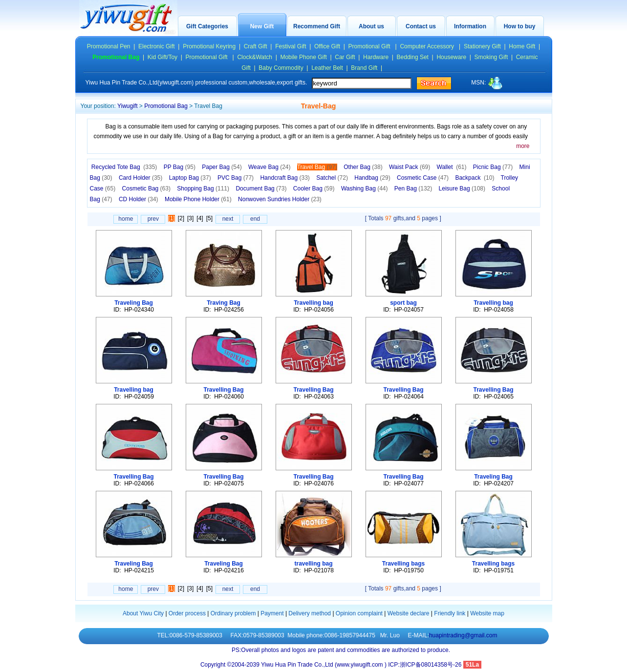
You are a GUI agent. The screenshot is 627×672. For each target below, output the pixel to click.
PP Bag (180, 167)
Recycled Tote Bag (124, 167)
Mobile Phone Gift (303, 57)
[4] (200, 218)
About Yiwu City (143, 613)
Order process (187, 613)
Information (470, 26)
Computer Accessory (428, 46)
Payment (272, 613)
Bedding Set (413, 57)
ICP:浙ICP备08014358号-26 (425, 665)
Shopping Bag (203, 189)
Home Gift (522, 46)
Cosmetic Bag (146, 189)
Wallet (452, 167)
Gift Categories (207, 26)
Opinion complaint (359, 613)
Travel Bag (317, 167)
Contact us (421, 26)
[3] (190, 218)
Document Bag (261, 189)
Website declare (409, 613)
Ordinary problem (233, 613)
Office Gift (327, 46)
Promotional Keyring (209, 46)
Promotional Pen (109, 46)
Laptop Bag (190, 178)
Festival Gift (291, 46)
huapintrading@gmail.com (463, 635)
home (126, 219)
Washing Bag (365, 189)
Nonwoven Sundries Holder (280, 199)
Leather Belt (327, 68)
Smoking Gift (491, 57)
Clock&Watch (255, 57)
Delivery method (310, 613)
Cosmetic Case (423, 178)
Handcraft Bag (285, 178)
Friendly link (450, 613)
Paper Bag (222, 167)
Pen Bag (413, 189)
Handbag (372, 178)
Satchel (332, 178)
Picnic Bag (493, 167)
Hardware (376, 57)
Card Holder (141, 178)
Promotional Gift (370, 46)
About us (371, 26)
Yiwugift (128, 106)
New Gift (262, 26)
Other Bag (363, 167)
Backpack (475, 178)
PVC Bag (236, 178)
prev (153, 219)
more (523, 146)
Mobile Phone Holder (198, 199)
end (255, 219)
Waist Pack (410, 167)
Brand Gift (364, 68)
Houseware (451, 57)
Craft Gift (256, 46)
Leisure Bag (462, 189)
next (228, 219)
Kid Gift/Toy (162, 57)
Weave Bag (270, 167)
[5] (209, 218)
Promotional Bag (166, 106)
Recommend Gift (317, 26)
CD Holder (139, 199)
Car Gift (345, 57)
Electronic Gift (157, 46)
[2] (181, 218)
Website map (487, 613)
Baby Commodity (281, 68)
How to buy (520, 26)
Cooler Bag (314, 189)
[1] (171, 218)
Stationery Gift (482, 46)
